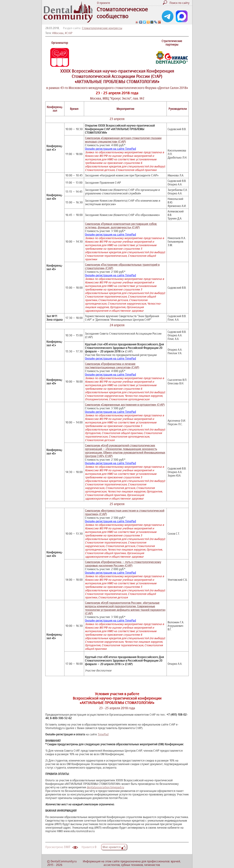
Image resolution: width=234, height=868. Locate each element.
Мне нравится (114, 847)
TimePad (103, 734)
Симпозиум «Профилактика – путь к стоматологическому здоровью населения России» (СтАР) (123, 564)
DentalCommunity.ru (64, 861)
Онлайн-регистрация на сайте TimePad (110, 149)
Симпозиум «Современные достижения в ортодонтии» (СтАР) (125, 405)
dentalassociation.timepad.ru (105, 787)
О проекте (104, 3)
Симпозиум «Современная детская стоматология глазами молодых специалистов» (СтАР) (123, 140)
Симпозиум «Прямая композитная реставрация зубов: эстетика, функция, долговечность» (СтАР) (121, 226)
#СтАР (69, 33)
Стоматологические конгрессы (102, 28)
